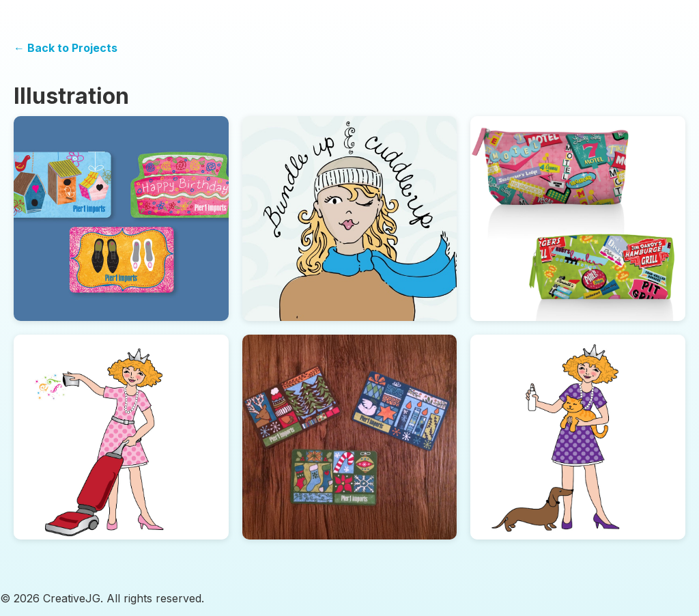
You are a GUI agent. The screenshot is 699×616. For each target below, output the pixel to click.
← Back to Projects (66, 48)
